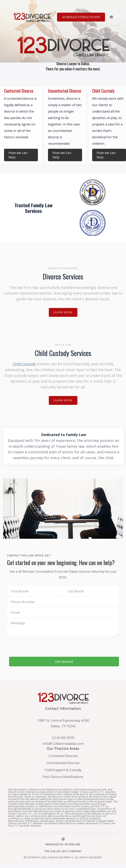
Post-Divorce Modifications (63, 777)
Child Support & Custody (63, 770)
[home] (33, 17)
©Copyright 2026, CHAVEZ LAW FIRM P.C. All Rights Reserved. (63, 857)
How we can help (18, 155)
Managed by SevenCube (63, 844)
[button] (111, 17)
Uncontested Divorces (63, 763)
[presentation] (63, 646)
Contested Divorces (63, 756)
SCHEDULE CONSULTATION (81, 17)
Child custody (24, 364)
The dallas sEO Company (63, 851)
